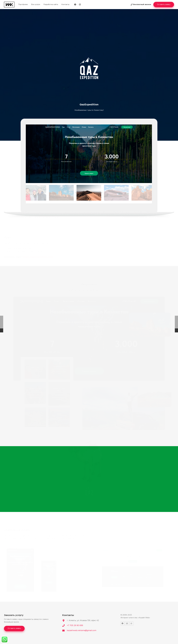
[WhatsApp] (131, 623)
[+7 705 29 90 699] (65, 626)
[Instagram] (80, 5)
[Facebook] (75, 5)
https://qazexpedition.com (38, 257)
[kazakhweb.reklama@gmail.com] (65, 631)
